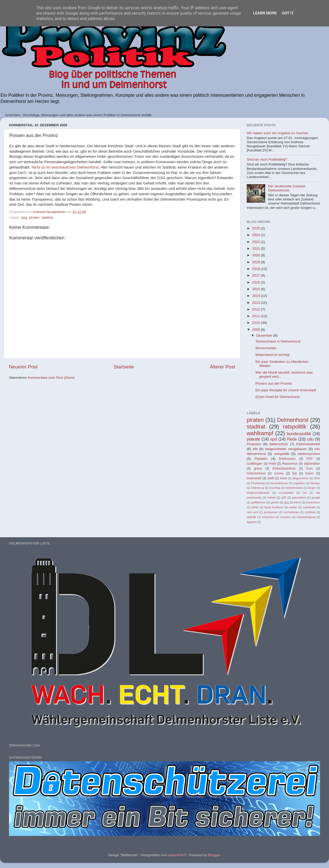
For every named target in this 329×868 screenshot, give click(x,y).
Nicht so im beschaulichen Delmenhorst (65, 167)
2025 (257, 228)
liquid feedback (274, 507)
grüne (258, 469)
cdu (310, 439)
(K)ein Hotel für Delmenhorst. (278, 397)
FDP (309, 459)
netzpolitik (282, 454)
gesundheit (299, 498)
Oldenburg (258, 488)
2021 (257, 248)
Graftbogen (255, 464)
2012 (257, 309)
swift (271, 478)
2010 (257, 323)
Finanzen (254, 444)
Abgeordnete (300, 478)
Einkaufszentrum (284, 469)
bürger (312, 488)
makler (293, 507)
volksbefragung (306, 517)
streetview (268, 517)
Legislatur (299, 483)
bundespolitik (299, 434)
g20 (284, 498)
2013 (257, 303)
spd (273, 439)
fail (305, 493)
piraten (34, 217)
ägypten (252, 522)
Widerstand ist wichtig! (273, 355)
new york (253, 512)
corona (279, 473)
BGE (317, 478)
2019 (257, 262)
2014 (257, 296)
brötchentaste (294, 488)
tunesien (285, 517)
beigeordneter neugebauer (286, 449)
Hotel (272, 464)
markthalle (309, 507)
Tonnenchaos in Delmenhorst (278, 341)
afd (255, 449)
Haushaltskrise (279, 483)
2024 (257, 235)
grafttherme (258, 502)
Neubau (315, 483)
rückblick (310, 512)
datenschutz (279, 444)
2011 (257, 316)
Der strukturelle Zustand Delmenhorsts (286, 188)
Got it (288, 13)
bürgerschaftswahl (258, 493)
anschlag (275, 488)
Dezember (265, 335)
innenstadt (254, 478)
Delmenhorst (293, 420)
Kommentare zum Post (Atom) (51, 378)
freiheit (271, 498)
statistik (251, 517)
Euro (309, 469)
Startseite (124, 367)
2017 (257, 275)
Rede (292, 439)
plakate (253, 439)
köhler (255, 507)
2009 (257, 330)
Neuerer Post (23, 367)
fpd (294, 473)
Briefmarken (287, 459)
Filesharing (258, 483)
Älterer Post (222, 367)
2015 (257, 289)
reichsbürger (291, 512)
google (316, 498)
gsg (24, 217)
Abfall (283, 478)
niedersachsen (309, 454)
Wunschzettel (266, 348)
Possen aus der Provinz (274, 383)
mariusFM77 (177, 855)
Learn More (265, 13)
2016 (257, 282)
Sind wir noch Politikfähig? (267, 159)
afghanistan (312, 464)
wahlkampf (260, 433)
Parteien (261, 459)
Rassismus (290, 464)
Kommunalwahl (308, 444)
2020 (257, 255)
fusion (309, 473)
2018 (257, 269)
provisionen (271, 512)
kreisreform (313, 502)
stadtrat (47, 217)
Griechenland (256, 473)
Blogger (214, 855)
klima (298, 502)
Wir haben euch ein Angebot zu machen (277, 133)
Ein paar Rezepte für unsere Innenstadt (286, 390)
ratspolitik (294, 427)
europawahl (286, 493)
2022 (257, 242)
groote (275, 502)
